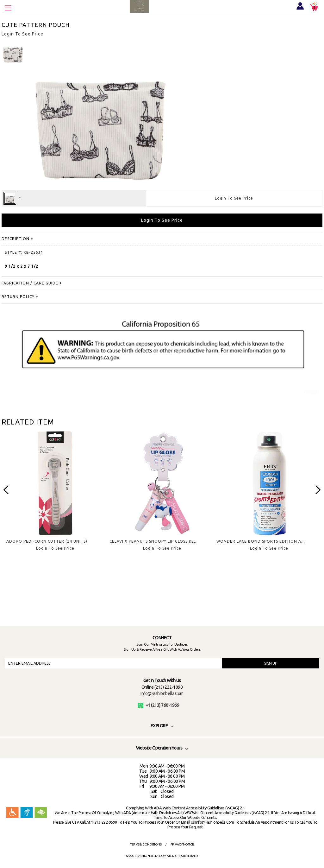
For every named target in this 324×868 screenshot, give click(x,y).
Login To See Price (234, 198)
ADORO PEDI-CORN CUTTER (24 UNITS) (47, 541)
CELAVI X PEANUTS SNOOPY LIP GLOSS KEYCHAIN (159, 541)
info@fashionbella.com (162, 693)
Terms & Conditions (146, 844)
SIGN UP (271, 663)
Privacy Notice (182, 844)
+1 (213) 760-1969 (159, 705)
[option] (55, 496)
